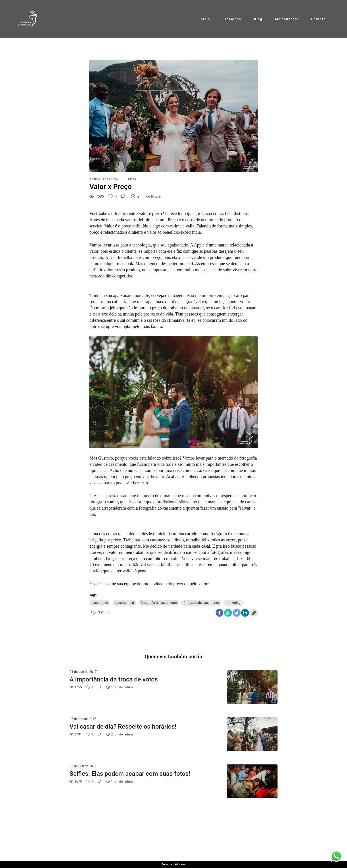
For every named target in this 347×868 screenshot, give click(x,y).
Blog (258, 19)
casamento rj (124, 603)
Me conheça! (287, 19)
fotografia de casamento (159, 603)
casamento (100, 603)
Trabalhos (232, 19)
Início (205, 19)
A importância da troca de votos (114, 679)
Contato (318, 19)
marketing (233, 603)
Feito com (173, 864)
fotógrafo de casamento (201, 603)
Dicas (132, 179)
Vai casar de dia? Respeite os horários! (123, 727)
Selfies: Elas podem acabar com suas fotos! (130, 774)
